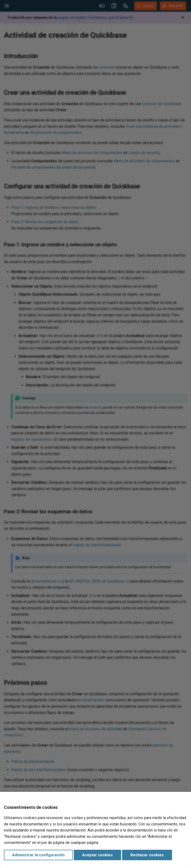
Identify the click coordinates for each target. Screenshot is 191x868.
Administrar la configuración (38, 855)
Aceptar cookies (97, 855)
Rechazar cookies (147, 855)
